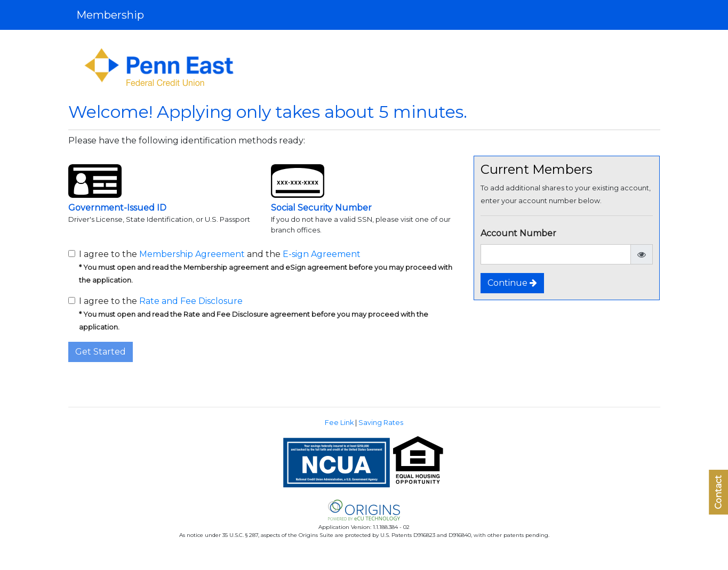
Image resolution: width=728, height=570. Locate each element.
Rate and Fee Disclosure (191, 301)
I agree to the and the (266, 267)
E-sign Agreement (322, 254)
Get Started (101, 352)
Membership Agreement (192, 254)
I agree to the (254, 314)
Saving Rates (381, 423)
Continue (512, 283)
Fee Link (339, 423)
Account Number (518, 233)
